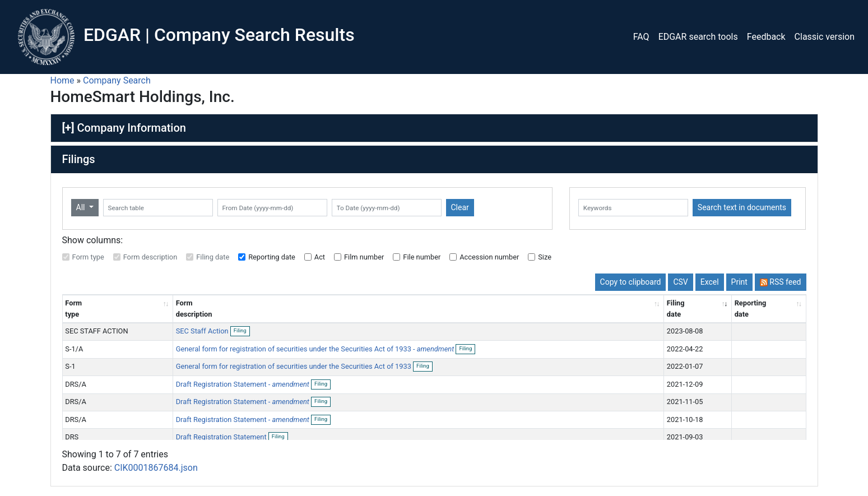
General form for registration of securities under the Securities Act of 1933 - (315, 349)
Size (545, 257)
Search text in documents (742, 207)
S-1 (70, 366)
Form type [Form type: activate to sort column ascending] (73, 308)
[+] (68, 128)
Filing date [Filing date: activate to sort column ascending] (676, 308)
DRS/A (76, 384)
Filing (242, 331)
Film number (364, 257)
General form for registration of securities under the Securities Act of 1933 (294, 366)
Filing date (213, 257)
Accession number (489, 257)
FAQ (641, 37)
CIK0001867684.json (156, 474)
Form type (88, 257)
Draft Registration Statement (222, 437)
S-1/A (74, 349)
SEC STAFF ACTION (96, 331)
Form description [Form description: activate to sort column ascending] (194, 308)
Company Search (117, 80)
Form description (150, 257)
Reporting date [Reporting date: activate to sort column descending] (751, 308)
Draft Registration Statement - (243, 384)
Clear (460, 207)
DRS (72, 437)
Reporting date (272, 257)
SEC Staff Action (203, 331)
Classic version (825, 37)
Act (320, 257)
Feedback (766, 37)
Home (62, 80)
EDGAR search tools (698, 37)
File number (422, 257)
